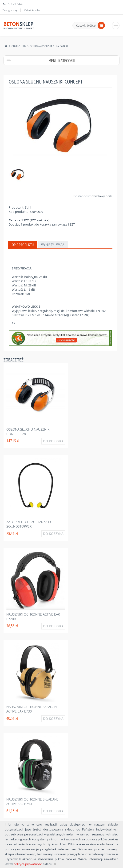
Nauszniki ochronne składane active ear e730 (32, 709)
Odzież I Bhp (19, 46)
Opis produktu (23, 245)
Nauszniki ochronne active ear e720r (33, 616)
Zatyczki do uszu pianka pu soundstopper (29, 524)
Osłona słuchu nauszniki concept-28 (28, 432)
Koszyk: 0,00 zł (86, 25)
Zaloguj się (10, 10)
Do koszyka (53, 441)
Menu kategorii (61, 61)
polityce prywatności (28, 864)
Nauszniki (62, 46)
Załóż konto (32, 10)
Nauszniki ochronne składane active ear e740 (32, 801)
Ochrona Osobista (41, 46)
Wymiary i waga (53, 245)
